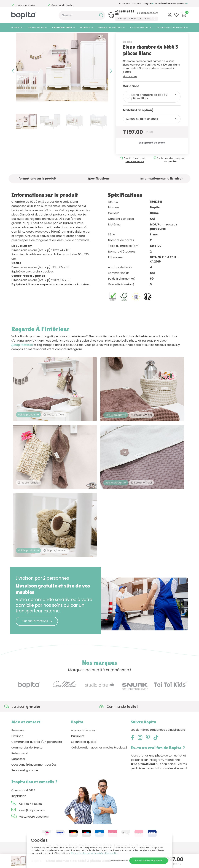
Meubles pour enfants (110, 28)
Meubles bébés (36, 28)
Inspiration (19, 816)
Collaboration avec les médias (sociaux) (99, 767)
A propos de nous (83, 750)
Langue (148, 3)
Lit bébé (15, 28)
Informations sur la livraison (162, 190)
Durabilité (78, 756)
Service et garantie (25, 790)
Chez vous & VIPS (23, 810)
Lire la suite (130, 88)
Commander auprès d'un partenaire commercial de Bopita (37, 764)
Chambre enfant (139, 28)
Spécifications (98, 190)
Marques (136, 3)
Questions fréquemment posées (34, 784)
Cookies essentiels (118, 861)
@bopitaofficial (22, 356)
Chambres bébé (62, 28)
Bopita (127, 53)
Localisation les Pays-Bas (171, 3)
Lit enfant (85, 28)
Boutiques (125, 3)
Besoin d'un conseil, (149, 171)
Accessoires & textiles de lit (171, 28)
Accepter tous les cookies (149, 861)
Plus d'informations (37, 641)
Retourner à (20, 773)
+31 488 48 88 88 (125, 13)
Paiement (18, 750)
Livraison (17, 756)
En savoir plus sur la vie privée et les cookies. (95, 853)
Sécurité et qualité (84, 762)
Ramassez (18, 779)
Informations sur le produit (36, 190)
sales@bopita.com (148, 13)
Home (15, 37)
